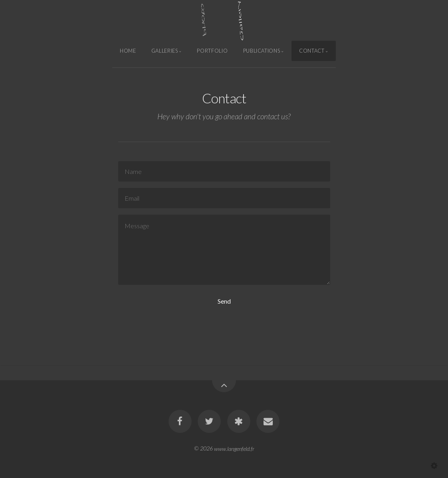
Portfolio (212, 51)
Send (224, 301)
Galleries (165, 51)
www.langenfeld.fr (234, 448)
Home (128, 51)
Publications (262, 51)
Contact (312, 51)
